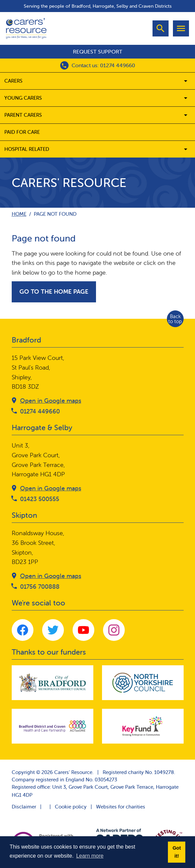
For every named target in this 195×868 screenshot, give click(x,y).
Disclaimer (24, 807)
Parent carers (23, 115)
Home (19, 214)
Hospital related (27, 149)
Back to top (175, 319)
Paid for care (22, 132)
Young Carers (23, 98)
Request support (98, 52)
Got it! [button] (177, 852)
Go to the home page (54, 292)
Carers (13, 81)
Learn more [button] (90, 856)
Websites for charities (121, 807)
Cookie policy (71, 807)
